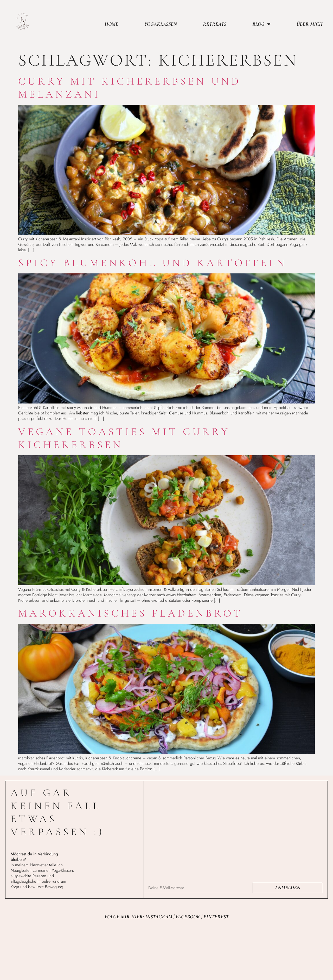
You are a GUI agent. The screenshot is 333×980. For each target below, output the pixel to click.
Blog (261, 24)
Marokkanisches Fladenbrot (130, 613)
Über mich (310, 24)
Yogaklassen (161, 24)
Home (111, 24)
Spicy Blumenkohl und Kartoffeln (153, 263)
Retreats (215, 24)
